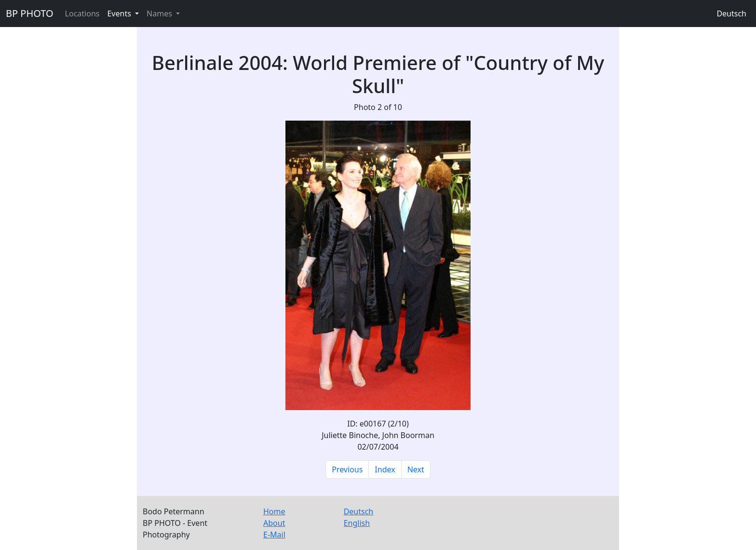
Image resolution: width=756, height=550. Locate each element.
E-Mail (274, 535)
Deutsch (731, 14)
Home (274, 511)
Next (416, 469)
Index (385, 469)
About (274, 523)
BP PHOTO (30, 13)
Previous (347, 469)
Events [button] (120, 14)
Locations (82, 14)
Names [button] (160, 14)
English (357, 523)
